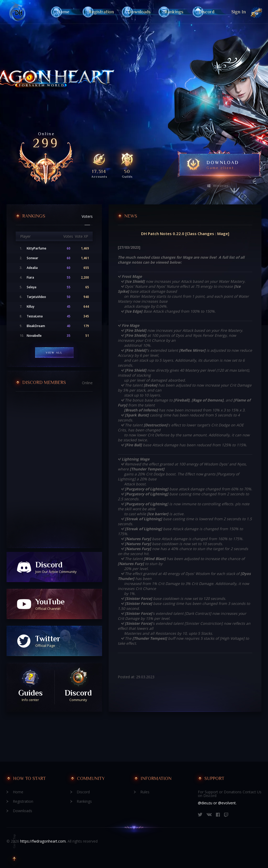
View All (54, 352)
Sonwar (32, 258)
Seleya (32, 287)
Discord (206, 12)
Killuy (30, 307)
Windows (221, 186)
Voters (87, 216)
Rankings (175, 12)
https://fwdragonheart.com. (43, 841)
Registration (101, 12)
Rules (145, 792)
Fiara (30, 278)
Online (87, 383)
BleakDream (36, 326)
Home (66, 12)
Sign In (239, 12)
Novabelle (34, 336)
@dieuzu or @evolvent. (217, 803)
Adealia (32, 268)
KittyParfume (37, 248)
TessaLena (35, 316)
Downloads (139, 12)
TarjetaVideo (36, 297)
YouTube (69, 604)
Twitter (69, 641)
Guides (30, 695)
